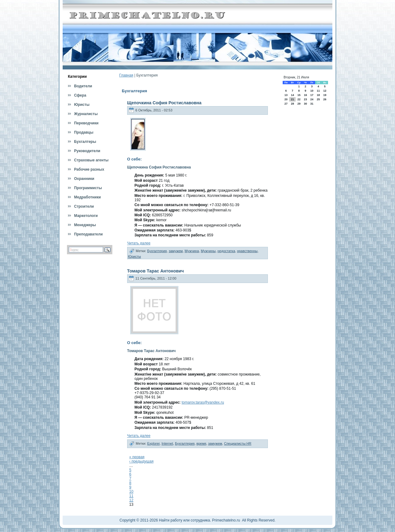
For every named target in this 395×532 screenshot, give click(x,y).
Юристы (135, 256)
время (202, 443)
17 (312, 95)
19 (325, 95)
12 (131, 500)
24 (312, 99)
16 (306, 95)
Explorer (153, 443)
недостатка (226, 251)
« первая (137, 457)
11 (131, 496)
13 (286, 95)
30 (306, 104)
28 (293, 104)
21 (293, 99)
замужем (176, 251)
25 (318, 99)
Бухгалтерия (157, 251)
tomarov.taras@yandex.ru (203, 402)
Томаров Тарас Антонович (156, 271)
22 (299, 99)
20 (286, 99)
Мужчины (208, 251)
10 (131, 492)
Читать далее (139, 243)
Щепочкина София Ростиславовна (164, 103)
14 (293, 95)
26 (325, 99)
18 (318, 95)
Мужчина (192, 251)
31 (312, 104)
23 (306, 99)
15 (299, 95)
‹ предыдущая (141, 461)
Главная (126, 75)
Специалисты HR (238, 443)
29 (299, 104)
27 (286, 104)
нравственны (247, 251)
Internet (167, 443)
